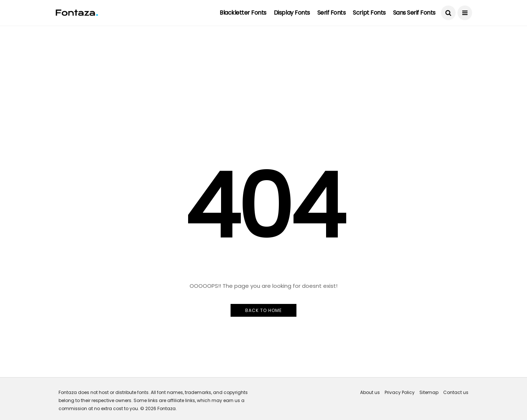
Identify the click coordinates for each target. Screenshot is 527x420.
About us (370, 392)
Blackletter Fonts (243, 13)
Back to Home (263, 310)
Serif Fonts (332, 13)
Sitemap (429, 392)
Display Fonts (292, 13)
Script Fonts (369, 13)
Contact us (456, 392)
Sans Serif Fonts (414, 13)
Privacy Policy (400, 392)
